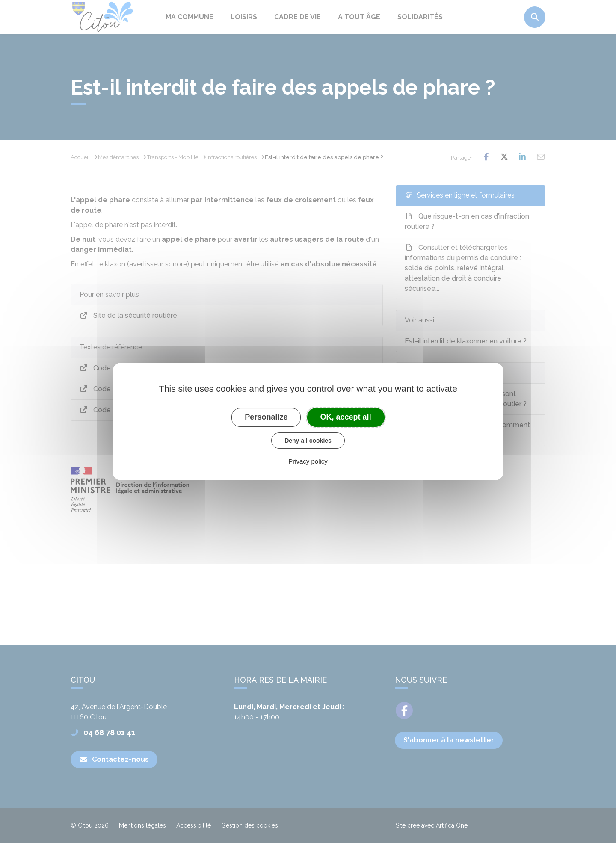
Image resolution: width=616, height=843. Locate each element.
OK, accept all (346, 417)
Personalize (266, 417)
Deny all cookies (308, 441)
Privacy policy (308, 461)
